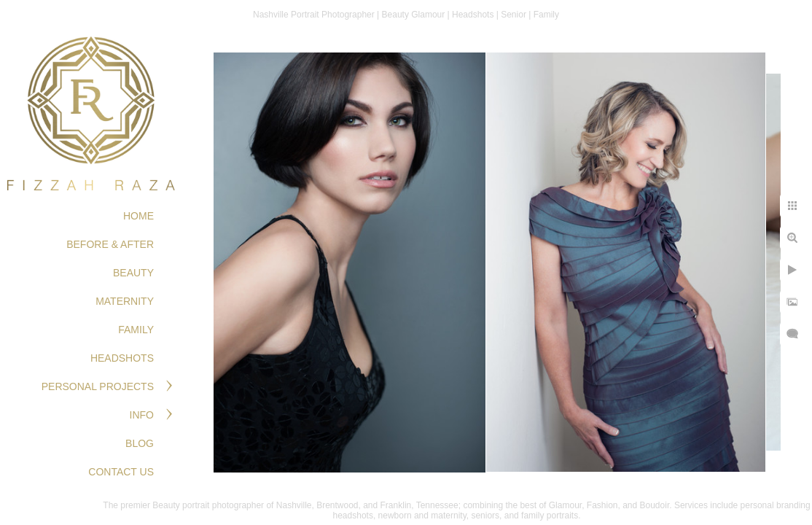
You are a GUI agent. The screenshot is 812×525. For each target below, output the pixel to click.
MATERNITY (125, 301)
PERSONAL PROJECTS (98, 386)
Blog (140, 443)
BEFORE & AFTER (110, 244)
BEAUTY (133, 273)
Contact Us (121, 472)
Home (138, 216)
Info (142, 415)
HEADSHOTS (122, 358)
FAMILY (136, 330)
